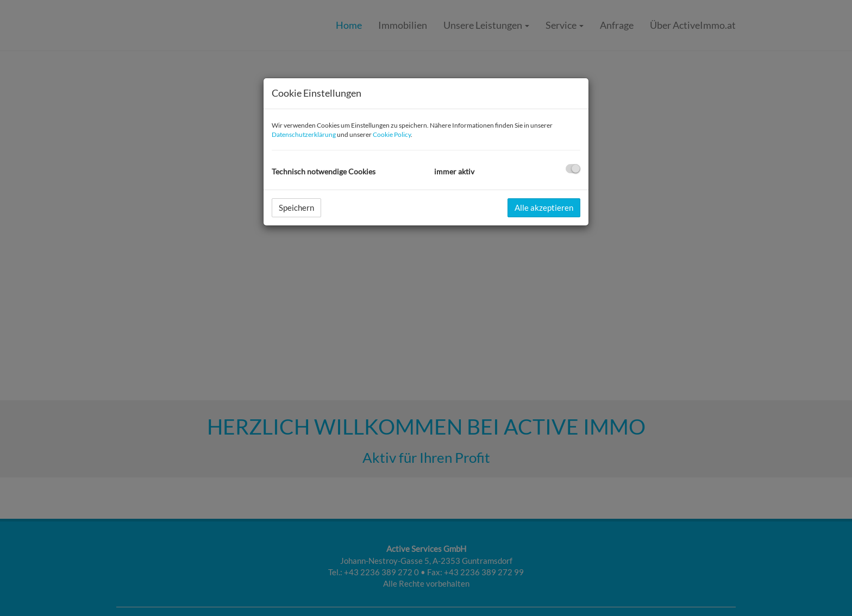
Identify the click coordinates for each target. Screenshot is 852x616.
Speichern (296, 208)
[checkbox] (573, 169)
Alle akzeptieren (544, 208)
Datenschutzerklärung (304, 134)
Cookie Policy (392, 134)
